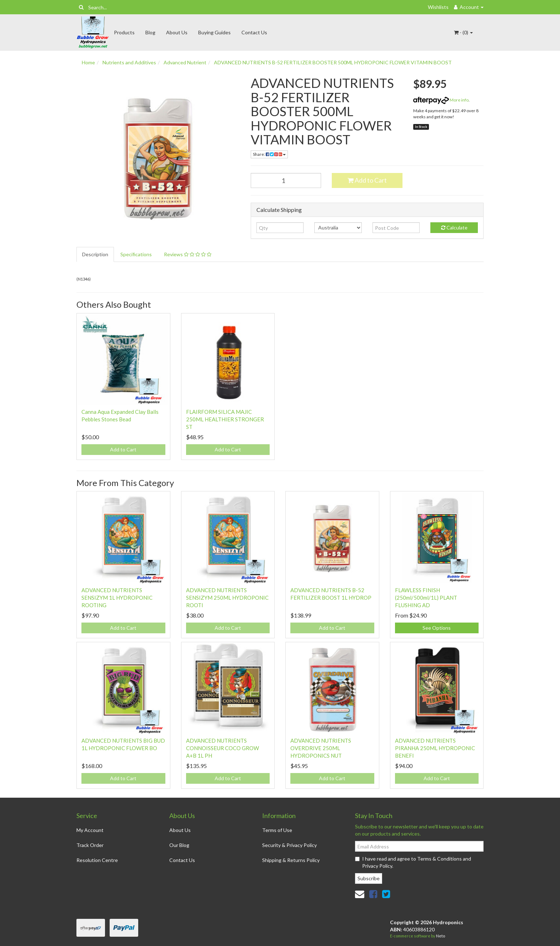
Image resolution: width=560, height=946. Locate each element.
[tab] (96, 254)
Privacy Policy (377, 866)
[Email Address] (419, 846)
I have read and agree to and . (413, 862)
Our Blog (179, 845)
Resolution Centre (97, 860)
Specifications (136, 254)
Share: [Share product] (269, 154)
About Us (177, 32)
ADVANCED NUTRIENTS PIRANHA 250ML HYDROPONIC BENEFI (435, 748)
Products (124, 32)
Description (95, 254)
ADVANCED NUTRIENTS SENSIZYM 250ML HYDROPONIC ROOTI (227, 598)
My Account (90, 830)
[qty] (280, 228)
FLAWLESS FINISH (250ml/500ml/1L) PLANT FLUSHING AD (426, 598)
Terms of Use (277, 830)
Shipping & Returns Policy (291, 860)
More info (441, 100)
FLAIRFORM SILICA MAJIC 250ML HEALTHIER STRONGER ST (225, 419)
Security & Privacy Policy (289, 845)
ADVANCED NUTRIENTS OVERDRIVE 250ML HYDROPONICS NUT (321, 748)
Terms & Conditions (439, 859)
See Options (437, 628)
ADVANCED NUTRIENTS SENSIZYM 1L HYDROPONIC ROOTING (117, 598)
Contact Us (254, 32)
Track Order (90, 845)
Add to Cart (367, 180)
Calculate (454, 227)
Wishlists (438, 7)
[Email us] (360, 894)
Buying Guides (214, 32)
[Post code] (396, 228)
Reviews (188, 254)
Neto (441, 936)
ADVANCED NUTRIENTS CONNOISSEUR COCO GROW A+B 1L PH (222, 748)
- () (463, 32)
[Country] (338, 228)
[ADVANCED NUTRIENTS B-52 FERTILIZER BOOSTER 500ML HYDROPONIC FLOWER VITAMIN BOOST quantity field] (286, 180)
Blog (150, 32)
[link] (373, 894)
